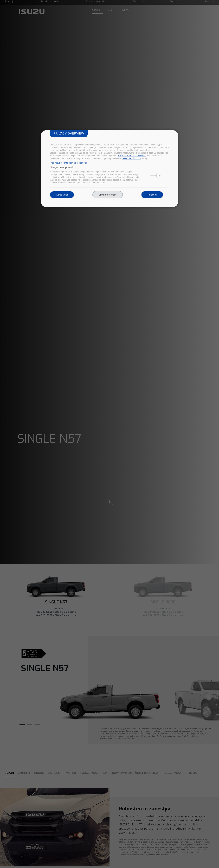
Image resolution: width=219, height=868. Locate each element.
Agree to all (62, 195)
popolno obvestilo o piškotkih (132, 156)
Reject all (152, 195)
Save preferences (108, 195)
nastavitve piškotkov (131, 158)
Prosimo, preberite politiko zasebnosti (68, 163)
